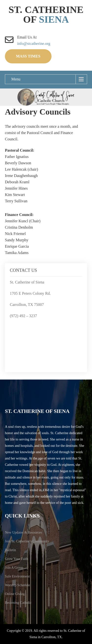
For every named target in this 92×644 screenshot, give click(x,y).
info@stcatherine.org (34, 44)
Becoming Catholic (18, 603)
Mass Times (28, 56)
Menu (16, 79)
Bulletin (10, 550)
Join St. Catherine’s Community (27, 541)
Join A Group (14, 568)
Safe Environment (17, 576)
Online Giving (15, 594)
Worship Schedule (17, 585)
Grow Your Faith (17, 559)
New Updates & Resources (23, 532)
